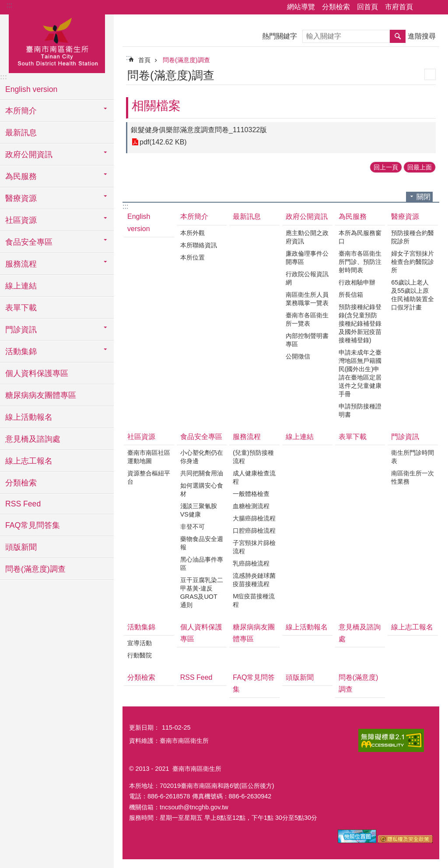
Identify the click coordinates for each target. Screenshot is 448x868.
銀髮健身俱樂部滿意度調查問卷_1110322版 (199, 130)
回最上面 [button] (420, 167)
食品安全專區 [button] (29, 242)
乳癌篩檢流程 (251, 563)
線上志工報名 (29, 461)
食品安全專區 (201, 437)
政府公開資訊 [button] (29, 155)
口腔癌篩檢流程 (254, 531)
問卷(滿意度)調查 (35, 569)
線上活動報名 (29, 417)
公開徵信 (298, 356)
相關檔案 (156, 106)
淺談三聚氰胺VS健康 (199, 510)
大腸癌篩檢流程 (254, 518)
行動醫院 (140, 655)
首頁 (144, 60)
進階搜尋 (422, 36)
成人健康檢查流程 (254, 477)
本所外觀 (192, 233)
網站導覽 (301, 7)
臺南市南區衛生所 (57, 42)
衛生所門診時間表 (413, 457)
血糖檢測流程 (251, 506)
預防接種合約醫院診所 (413, 237)
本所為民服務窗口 (360, 237)
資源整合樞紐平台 (149, 477)
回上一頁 (386, 167)
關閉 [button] (423, 197)
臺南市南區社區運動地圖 (149, 457)
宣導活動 (140, 643)
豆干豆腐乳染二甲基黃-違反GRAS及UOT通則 (202, 592)
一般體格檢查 (251, 494)
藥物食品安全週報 (202, 543)
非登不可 (192, 527)
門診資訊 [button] (21, 330)
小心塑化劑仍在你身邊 (202, 457)
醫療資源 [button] (21, 198)
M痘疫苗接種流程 (254, 600)
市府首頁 (399, 7)
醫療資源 (405, 216)
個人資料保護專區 (37, 373)
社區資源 (141, 437)
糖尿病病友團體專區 (41, 395)
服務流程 (247, 437)
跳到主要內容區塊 (5, 5)
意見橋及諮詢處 (33, 439)
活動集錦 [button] (21, 351)
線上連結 (21, 286)
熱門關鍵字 (280, 36)
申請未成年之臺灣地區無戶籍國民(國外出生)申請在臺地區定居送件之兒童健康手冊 (360, 373)
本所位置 (192, 257)
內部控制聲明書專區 (307, 340)
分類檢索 (336, 7)
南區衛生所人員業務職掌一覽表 (307, 299)
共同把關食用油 (202, 473)
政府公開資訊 (307, 216)
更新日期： (144, 727)
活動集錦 (141, 627)
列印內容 (430, 74)
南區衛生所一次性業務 (413, 477)
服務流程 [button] (21, 264)
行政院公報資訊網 (307, 278)
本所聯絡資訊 (199, 245)
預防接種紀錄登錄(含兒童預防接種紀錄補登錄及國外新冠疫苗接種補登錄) (360, 323)
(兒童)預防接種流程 (253, 457)
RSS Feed (23, 504)
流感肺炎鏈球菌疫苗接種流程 (254, 580)
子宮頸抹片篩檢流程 (254, 547)
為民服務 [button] (21, 176)
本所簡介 (194, 216)
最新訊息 (21, 133)
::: (9, 5)
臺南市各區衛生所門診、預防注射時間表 (360, 262)
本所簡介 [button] (21, 111)
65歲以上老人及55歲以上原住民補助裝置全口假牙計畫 (413, 295)
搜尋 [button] (398, 36)
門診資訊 (405, 437)
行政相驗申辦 (357, 282)
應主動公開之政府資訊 (307, 237)
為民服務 (353, 216)
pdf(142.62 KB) (163, 142)
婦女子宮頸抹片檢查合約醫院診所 (413, 262)
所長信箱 (351, 295)
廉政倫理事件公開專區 (307, 258)
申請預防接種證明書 (360, 410)
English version (31, 89)
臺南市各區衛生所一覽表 (307, 319)
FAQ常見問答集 (33, 525)
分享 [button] (424, 7)
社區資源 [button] (21, 220)
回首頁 (367, 7)
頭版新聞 (21, 547)
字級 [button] (436, 7)
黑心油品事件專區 (202, 564)
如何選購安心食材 (202, 490)
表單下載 (21, 308)
